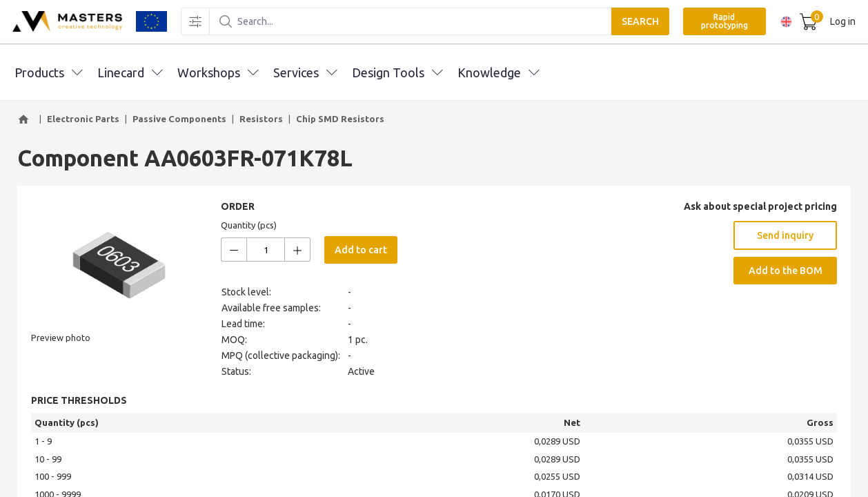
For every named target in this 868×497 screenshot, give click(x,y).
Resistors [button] (261, 119)
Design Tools (397, 72)
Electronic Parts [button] (83, 119)
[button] (26, 119)
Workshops (218, 72)
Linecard (130, 72)
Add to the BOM (786, 271)
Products (48, 72)
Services (305, 72)
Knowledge (498, 72)
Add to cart (361, 250)
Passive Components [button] (179, 119)
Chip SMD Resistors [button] (340, 119)
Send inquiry (785, 235)
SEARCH (638, 22)
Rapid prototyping (722, 22)
